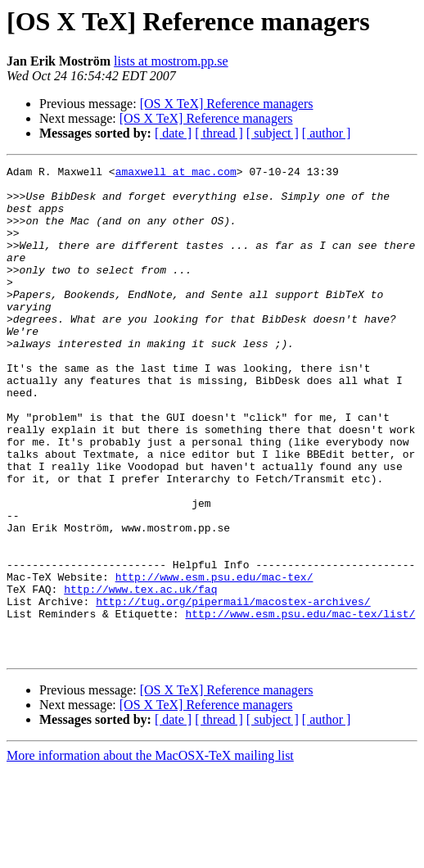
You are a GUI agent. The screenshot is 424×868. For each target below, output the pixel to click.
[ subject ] (273, 133)
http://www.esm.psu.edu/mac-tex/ (214, 660)
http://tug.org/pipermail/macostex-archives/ (233, 689)
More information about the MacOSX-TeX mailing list (150, 854)
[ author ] (327, 133)
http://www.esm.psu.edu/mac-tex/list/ (300, 704)
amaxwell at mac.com (176, 174)
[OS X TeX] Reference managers (227, 104)
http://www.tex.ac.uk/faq (140, 675)
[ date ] (173, 133)
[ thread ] (219, 133)
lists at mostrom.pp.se (171, 61)
